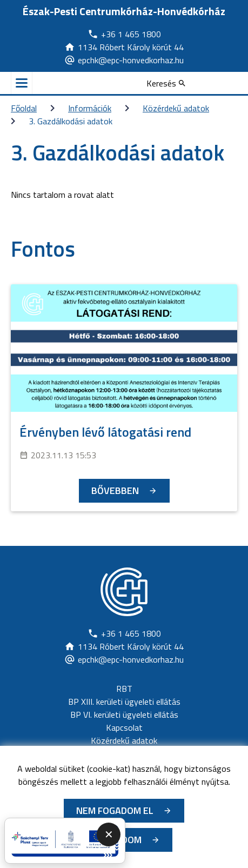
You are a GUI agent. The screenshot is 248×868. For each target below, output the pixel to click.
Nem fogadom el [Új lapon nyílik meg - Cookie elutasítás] (115, 810)
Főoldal (24, 108)
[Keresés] (166, 83)
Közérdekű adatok (176, 108)
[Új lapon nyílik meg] (124, 34)
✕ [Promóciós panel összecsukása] (109, 834)
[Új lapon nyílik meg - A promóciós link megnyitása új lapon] (65, 841)
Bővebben (115, 490)
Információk (90, 108)
